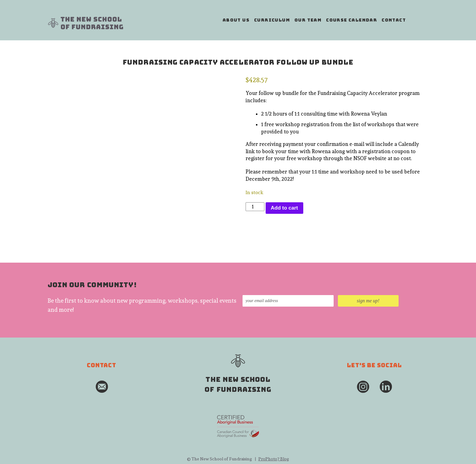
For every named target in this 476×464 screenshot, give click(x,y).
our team (308, 20)
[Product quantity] (255, 207)
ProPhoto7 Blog (274, 459)
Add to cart (284, 208)
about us (236, 20)
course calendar (352, 20)
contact (394, 20)
